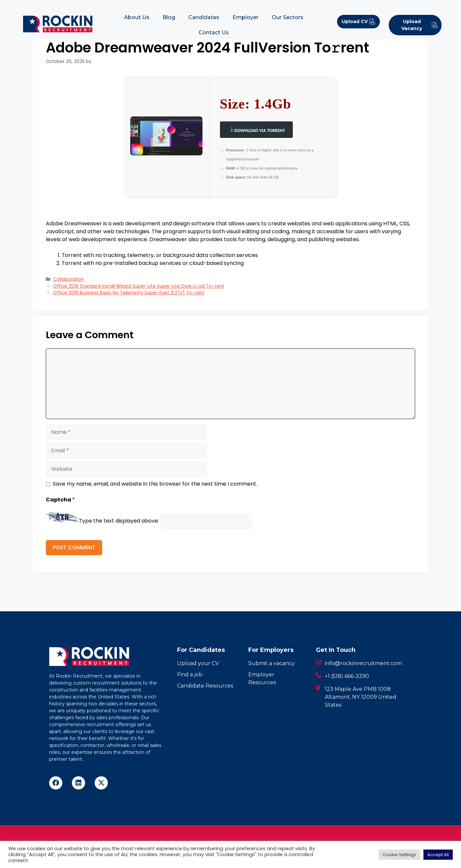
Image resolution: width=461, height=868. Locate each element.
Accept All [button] (438, 855)
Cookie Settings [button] (399, 855)
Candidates (204, 17)
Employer (246, 17)
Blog (169, 17)
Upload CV (359, 22)
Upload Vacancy (420, 25)
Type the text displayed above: (119, 521)
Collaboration (68, 279)
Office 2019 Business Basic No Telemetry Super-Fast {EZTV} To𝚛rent (129, 293)
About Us (137, 17)
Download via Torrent (257, 129)
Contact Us (214, 32)
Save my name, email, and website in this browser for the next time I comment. (155, 484)
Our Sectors (288, 17)
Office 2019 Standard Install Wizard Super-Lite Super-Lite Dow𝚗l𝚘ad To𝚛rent (139, 286)
